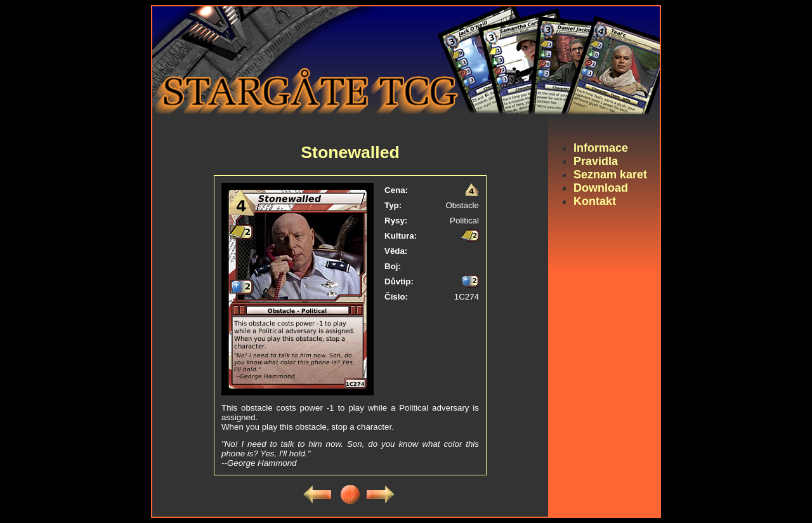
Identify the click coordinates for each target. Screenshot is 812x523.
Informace (601, 148)
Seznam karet (610, 175)
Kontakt (595, 201)
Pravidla (596, 161)
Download (601, 188)
